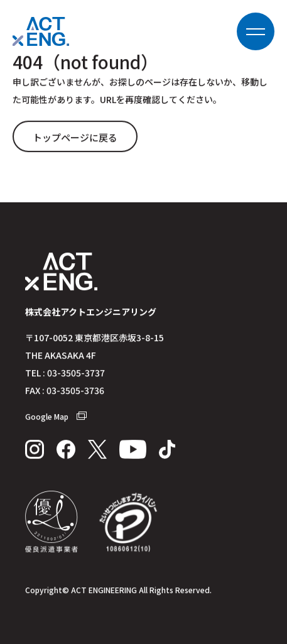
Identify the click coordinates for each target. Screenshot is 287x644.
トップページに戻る (75, 138)
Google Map (56, 417)
